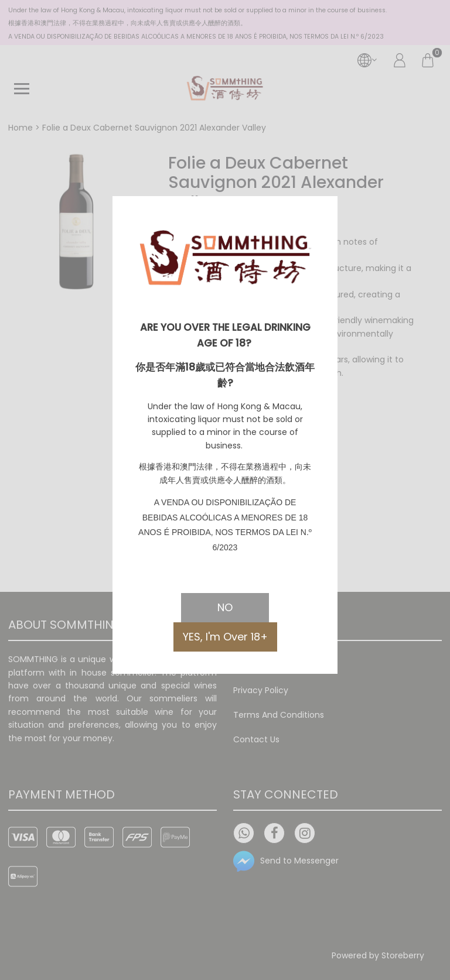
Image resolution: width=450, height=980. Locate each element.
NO (225, 607)
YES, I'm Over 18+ (225, 637)
